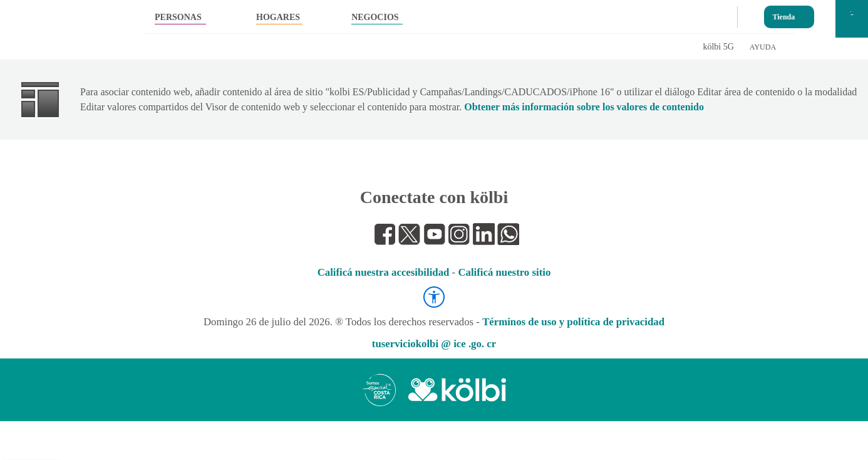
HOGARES (278, 17)
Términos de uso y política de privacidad (573, 322)
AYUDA (763, 47)
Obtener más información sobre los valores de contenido (584, 107)
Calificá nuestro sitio (504, 272)
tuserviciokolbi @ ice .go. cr (434, 344)
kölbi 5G (718, 47)
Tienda (784, 14)
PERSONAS (178, 17)
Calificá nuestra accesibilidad (384, 272)
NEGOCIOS (375, 17)
